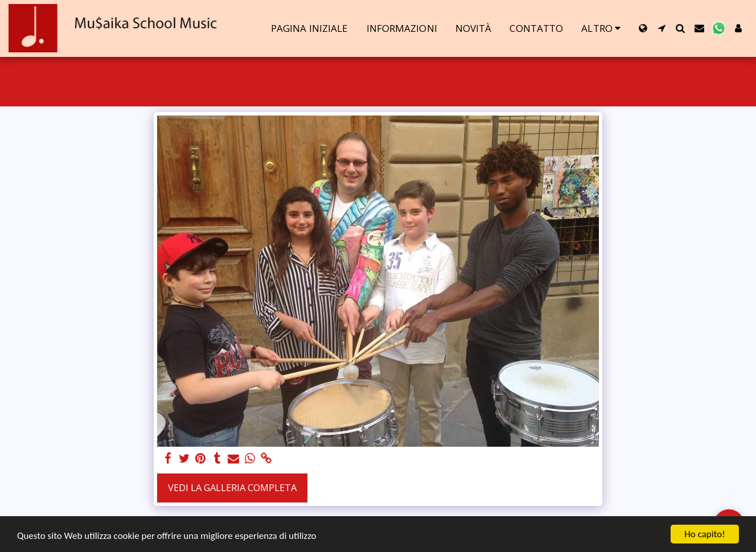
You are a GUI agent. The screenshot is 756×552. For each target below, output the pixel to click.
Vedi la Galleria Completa (232, 487)
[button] (662, 28)
